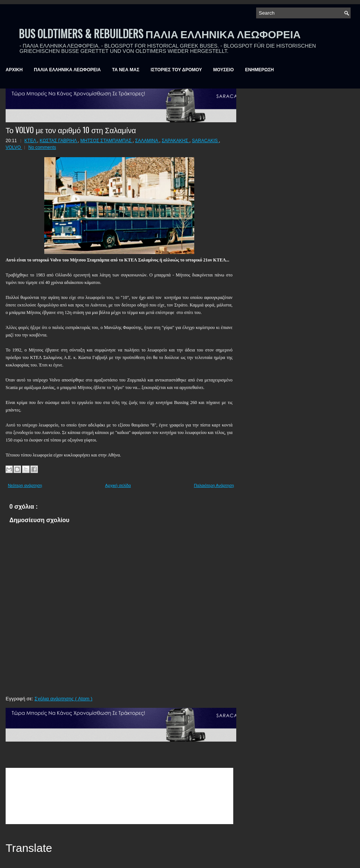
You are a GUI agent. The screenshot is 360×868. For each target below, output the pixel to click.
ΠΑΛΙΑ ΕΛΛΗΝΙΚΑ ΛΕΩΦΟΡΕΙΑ (67, 70)
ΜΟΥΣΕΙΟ (224, 70)
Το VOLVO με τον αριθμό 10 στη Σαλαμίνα (71, 130)
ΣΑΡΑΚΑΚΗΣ (175, 141)
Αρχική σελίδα (118, 485)
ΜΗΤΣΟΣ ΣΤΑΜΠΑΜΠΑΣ (106, 141)
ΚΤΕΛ (31, 141)
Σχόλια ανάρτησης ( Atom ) (63, 699)
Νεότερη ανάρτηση (25, 485)
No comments (42, 147)
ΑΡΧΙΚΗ (14, 70)
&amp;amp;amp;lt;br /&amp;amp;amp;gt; (119, 796)
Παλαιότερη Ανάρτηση (214, 485)
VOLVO (14, 147)
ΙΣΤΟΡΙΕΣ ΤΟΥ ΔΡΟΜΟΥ (176, 70)
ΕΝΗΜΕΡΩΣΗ (259, 70)
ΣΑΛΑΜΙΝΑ (147, 141)
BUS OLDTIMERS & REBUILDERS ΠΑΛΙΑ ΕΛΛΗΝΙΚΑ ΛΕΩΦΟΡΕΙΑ (160, 34)
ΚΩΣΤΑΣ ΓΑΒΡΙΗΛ (59, 141)
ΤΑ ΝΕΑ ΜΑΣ (126, 70)
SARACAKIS (205, 141)
